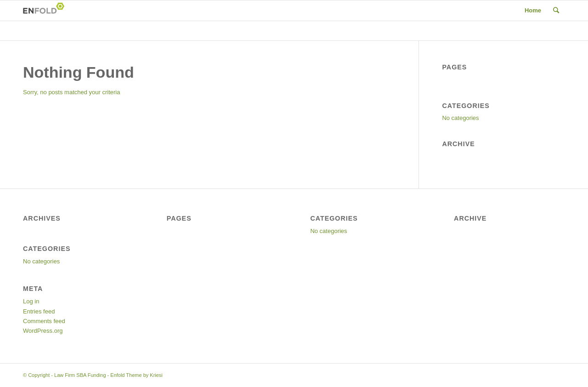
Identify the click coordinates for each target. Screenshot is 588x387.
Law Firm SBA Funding (80, 375)
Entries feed (39, 311)
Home (533, 10)
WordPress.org (43, 331)
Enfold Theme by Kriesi (136, 375)
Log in (31, 301)
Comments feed (44, 321)
